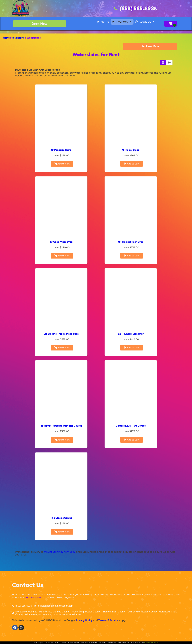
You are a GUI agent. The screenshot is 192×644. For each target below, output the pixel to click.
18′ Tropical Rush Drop (131, 242)
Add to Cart (62, 164)
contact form (33, 598)
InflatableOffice (151, 643)
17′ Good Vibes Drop (61, 242)
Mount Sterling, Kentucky (60, 552)
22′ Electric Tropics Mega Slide (61, 334)
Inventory (124, 22)
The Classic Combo (61, 518)
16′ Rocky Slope (131, 150)
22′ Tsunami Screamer (131, 334)
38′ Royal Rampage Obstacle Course (61, 426)
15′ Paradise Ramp (61, 150)
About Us (147, 22)
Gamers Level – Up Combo (131, 426)
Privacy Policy (84, 620)
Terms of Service (108, 620)
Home (105, 22)
